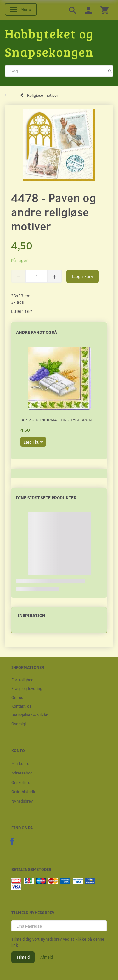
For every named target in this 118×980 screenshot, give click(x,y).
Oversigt (19, 724)
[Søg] (110, 71)
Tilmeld (23, 957)
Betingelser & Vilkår (29, 715)
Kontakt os (21, 706)
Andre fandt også (37, 332)
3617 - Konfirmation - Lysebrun (56, 420)
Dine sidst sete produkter (46, 498)
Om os (17, 697)
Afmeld (47, 957)
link (15, 945)
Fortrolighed (22, 679)
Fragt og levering (27, 688)
